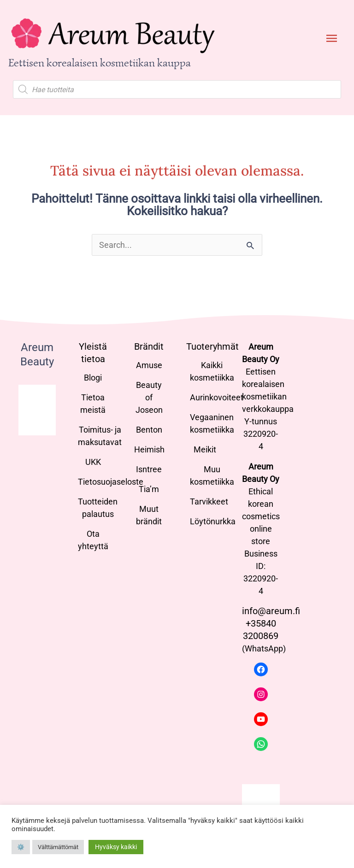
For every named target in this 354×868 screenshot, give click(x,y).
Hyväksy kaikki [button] (116, 847)
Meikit (205, 449)
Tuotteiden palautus (98, 508)
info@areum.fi (271, 611)
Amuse (149, 365)
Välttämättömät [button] (58, 847)
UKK (93, 462)
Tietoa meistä (93, 404)
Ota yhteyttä (93, 540)
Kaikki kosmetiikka (212, 371)
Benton (149, 430)
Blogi (93, 378)
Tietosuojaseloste (111, 482)
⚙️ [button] (21, 847)
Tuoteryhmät (212, 346)
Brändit (149, 346)
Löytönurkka (213, 521)
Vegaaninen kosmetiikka (212, 423)
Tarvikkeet (209, 501)
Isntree (149, 469)
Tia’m (149, 489)
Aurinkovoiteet (217, 397)
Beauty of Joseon (149, 397)
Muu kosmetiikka (212, 475)
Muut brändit (149, 515)
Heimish (149, 449)
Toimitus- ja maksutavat (100, 436)
